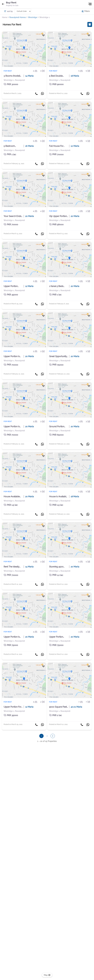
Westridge (33, 17)
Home (5, 17)
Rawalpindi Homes (18, 17)
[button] (53, 736)
